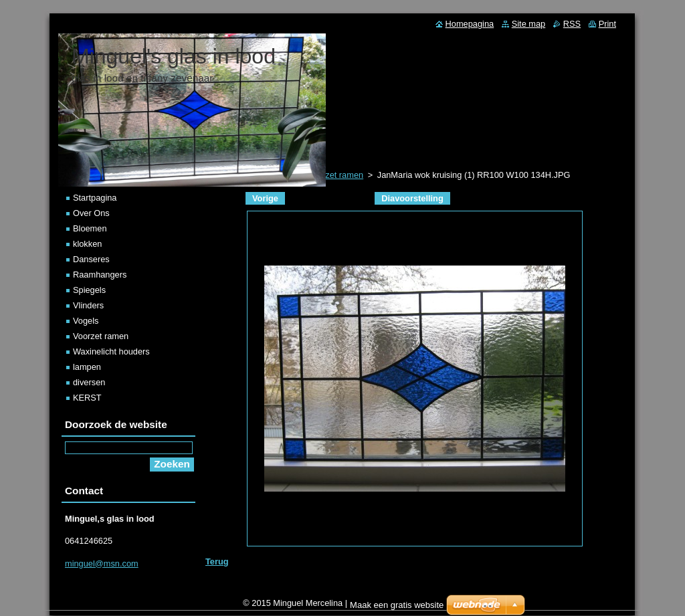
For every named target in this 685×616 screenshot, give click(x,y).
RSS (572, 24)
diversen (89, 382)
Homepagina (470, 24)
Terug (217, 561)
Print (607, 24)
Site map (529, 24)
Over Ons (91, 213)
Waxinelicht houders (111, 351)
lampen (87, 367)
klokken (87, 244)
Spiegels (89, 290)
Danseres (91, 259)
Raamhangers (100, 275)
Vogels (86, 321)
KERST (87, 398)
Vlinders (88, 305)
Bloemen (90, 228)
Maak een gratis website (397, 608)
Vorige (265, 198)
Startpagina (95, 198)
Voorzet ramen (101, 336)
